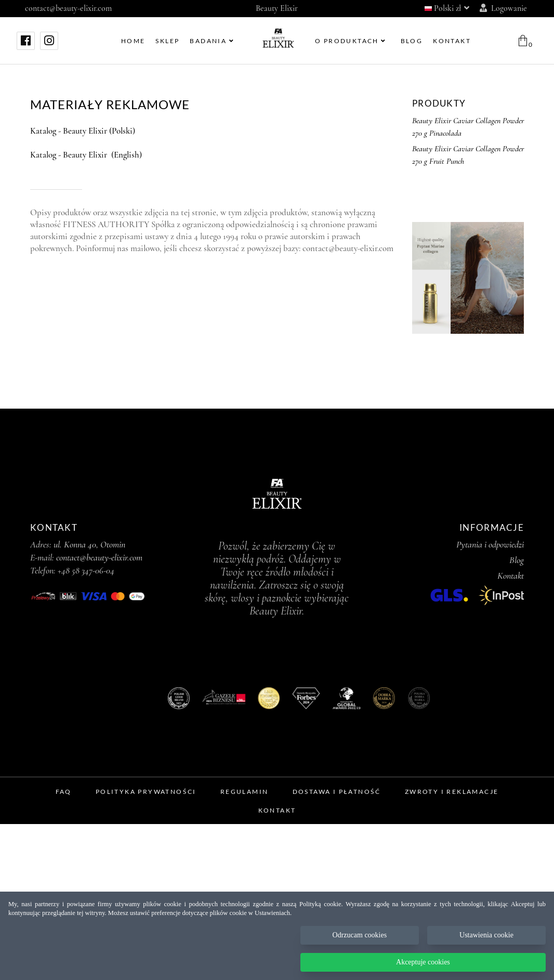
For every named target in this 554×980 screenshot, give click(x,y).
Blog (517, 560)
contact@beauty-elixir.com (68, 8)
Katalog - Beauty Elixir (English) (86, 155)
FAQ (64, 792)
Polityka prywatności (146, 792)
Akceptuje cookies (423, 962)
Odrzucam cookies (360, 935)
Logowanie (503, 8)
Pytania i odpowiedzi (490, 544)
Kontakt (511, 576)
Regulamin (245, 792)
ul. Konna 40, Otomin (89, 544)
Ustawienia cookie (486, 935)
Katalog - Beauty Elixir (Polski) (83, 131)
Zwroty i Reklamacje (452, 792)
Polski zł (447, 8)
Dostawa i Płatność (337, 792)
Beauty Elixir (277, 8)
